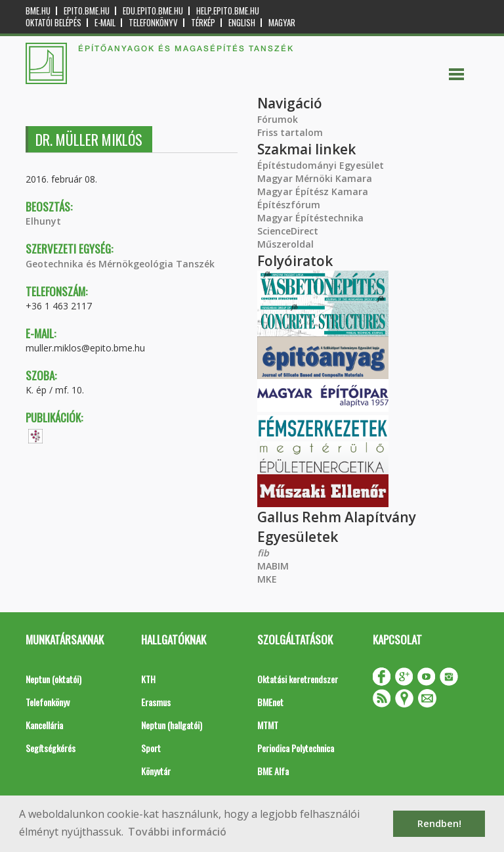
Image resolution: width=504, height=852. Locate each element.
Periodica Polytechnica (296, 748)
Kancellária (44, 725)
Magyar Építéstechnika (310, 218)
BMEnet (270, 702)
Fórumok (278, 119)
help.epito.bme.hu (228, 11)
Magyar (282, 23)
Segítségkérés (51, 748)
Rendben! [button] (439, 823)
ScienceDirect (288, 231)
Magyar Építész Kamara (313, 191)
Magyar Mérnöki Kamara (315, 178)
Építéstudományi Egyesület (321, 165)
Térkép (203, 23)
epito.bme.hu (87, 11)
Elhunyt (43, 221)
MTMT (268, 725)
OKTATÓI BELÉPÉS (53, 23)
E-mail (105, 23)
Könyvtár (156, 771)
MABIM (273, 566)
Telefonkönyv (153, 23)
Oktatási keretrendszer (298, 679)
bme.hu (38, 11)
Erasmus (156, 702)
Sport (151, 748)
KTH (148, 679)
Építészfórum (289, 205)
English (242, 23)
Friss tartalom (290, 132)
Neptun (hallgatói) (172, 725)
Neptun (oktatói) (53, 679)
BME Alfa (273, 771)
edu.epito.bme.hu (153, 11)
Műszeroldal (285, 244)
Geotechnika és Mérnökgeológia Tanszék (120, 264)
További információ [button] (177, 832)
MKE (267, 579)
